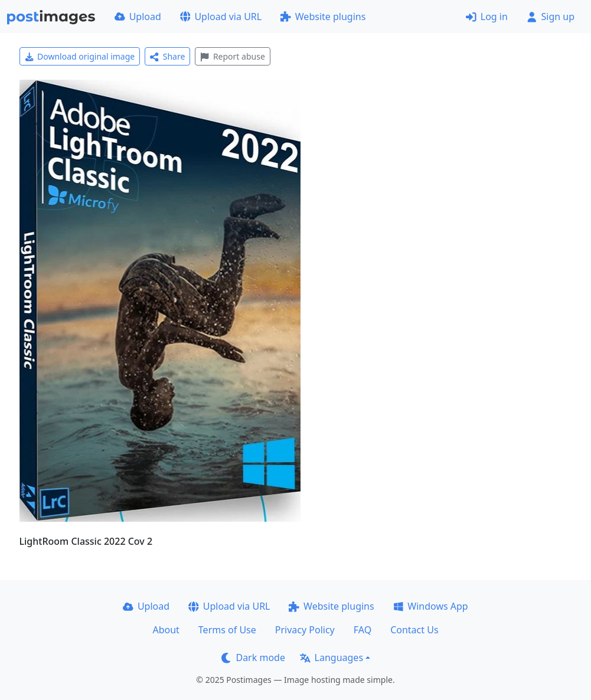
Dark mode (253, 658)
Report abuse (232, 56)
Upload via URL (221, 17)
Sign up (551, 17)
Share (167, 56)
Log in (487, 17)
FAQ (363, 630)
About (166, 630)
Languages (332, 658)
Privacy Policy (305, 630)
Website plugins (323, 17)
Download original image (80, 56)
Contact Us (414, 630)
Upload (138, 17)
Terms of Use (227, 630)
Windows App (431, 606)
